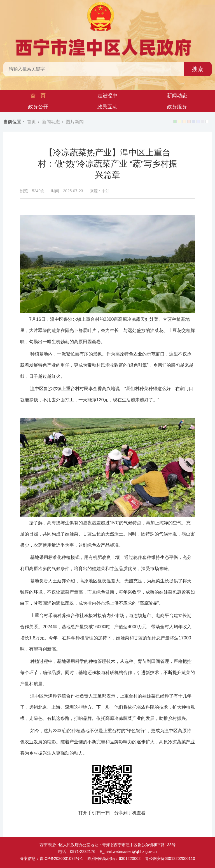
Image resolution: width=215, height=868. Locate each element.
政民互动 (107, 107)
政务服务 (177, 107)
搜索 (198, 69)
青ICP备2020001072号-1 (61, 858)
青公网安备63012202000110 (170, 858)
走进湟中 (107, 96)
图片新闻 (75, 122)
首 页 (38, 96)
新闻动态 (177, 96)
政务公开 (38, 107)
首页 (31, 122)
